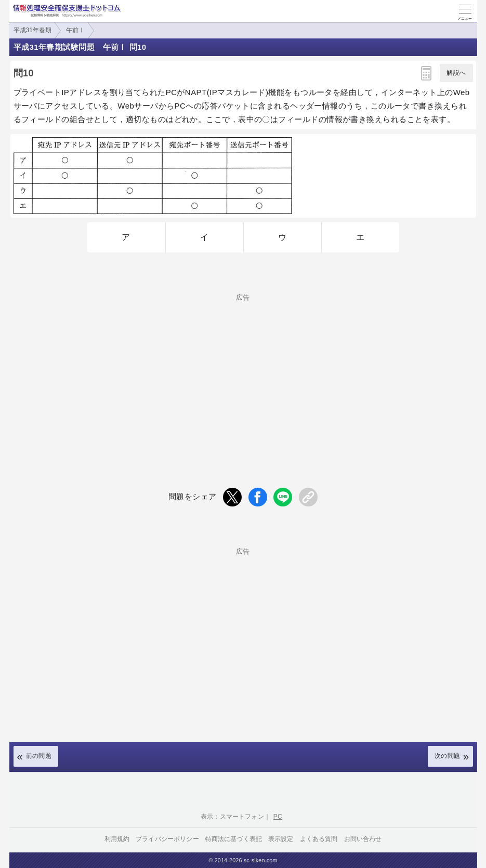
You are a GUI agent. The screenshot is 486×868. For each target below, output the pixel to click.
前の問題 (39, 756)
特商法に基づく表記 (234, 839)
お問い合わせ (363, 839)
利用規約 (117, 839)
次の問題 (448, 756)
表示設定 (281, 839)
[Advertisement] (243, 373)
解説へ (456, 73)
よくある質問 (319, 839)
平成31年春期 (32, 30)
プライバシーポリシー (167, 839)
